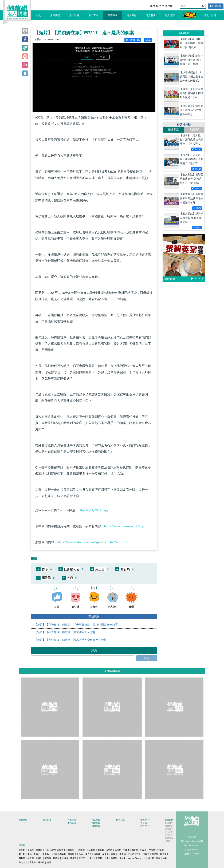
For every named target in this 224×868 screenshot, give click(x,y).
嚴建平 (82, 858)
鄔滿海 (63, 854)
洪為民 (146, 854)
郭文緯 (160, 850)
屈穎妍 (22, 850)
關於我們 (169, 820)
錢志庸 (31, 858)
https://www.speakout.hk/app (124, 526)
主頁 (38, 15)
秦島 (30, 854)
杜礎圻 (99, 858)
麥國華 (152, 850)
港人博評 (170, 15)
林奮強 (41, 862)
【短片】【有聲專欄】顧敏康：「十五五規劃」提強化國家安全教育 (76, 625)
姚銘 (165, 858)
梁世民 (109, 850)
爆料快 (168, 841)
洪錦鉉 (56, 858)
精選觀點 (174, 130)
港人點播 (74, 15)
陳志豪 (22, 862)
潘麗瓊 (97, 854)
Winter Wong (134, 858)
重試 (103, 57)
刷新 (87, 57)
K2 (144, 858)
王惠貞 (80, 854)
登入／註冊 (210, 15)
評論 (147, 658)
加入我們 (169, 832)
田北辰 (54, 854)
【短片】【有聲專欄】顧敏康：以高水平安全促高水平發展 (70, 640)
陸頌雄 (65, 858)
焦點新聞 (55, 15)
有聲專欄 (112, 15)
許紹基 (143, 850)
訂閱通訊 (216, 6)
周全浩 (131, 854)
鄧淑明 (155, 854)
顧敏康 (39, 850)
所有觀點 (96, 826)
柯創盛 (48, 858)
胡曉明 (37, 854)
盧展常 (123, 858)
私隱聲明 (169, 823)
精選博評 (194, 130)
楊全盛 (163, 854)
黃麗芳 (73, 858)
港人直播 (93, 15)
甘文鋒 (91, 858)
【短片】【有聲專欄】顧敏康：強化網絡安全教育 (65, 632)
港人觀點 (132, 15)
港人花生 (151, 15)
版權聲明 (169, 829)
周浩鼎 (46, 854)
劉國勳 (39, 858)
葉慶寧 (105, 854)
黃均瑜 (22, 858)
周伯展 (88, 854)
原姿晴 (135, 850)
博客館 (144, 823)
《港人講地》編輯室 (54, 850)
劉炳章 (101, 850)
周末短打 (91, 850)
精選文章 (32, 862)
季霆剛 (71, 854)
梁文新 (151, 858)
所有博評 (145, 826)
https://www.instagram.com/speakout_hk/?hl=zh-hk (93, 542)
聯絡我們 (169, 835)
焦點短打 (70, 850)
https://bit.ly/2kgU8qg (93, 510)
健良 (107, 858)
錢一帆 (22, 854)
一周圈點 (80, 850)
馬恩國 (123, 854)
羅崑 (158, 858)
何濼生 (126, 850)
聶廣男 (114, 858)
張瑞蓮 (31, 850)
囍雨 (49, 862)
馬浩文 (118, 850)
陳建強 (114, 854)
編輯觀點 (96, 823)
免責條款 (169, 826)
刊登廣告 (169, 838)
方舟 (139, 854)
